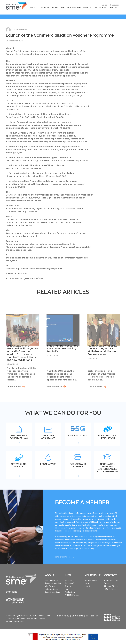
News (56, 8)
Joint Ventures (51, 589)
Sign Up (88, 586)
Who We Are (50, 586)
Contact (114, 8)
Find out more (14, 387)
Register (115, 5)
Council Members (52, 592)
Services (46, 8)
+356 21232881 (110, 589)
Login (105, 5)
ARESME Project (72, 595)
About (35, 8)
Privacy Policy (63, 616)
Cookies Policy (92, 616)
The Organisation (53, 580)
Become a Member (72, 8)
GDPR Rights (77, 616)
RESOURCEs (100, 8)
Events (88, 8)
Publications (70, 592)
